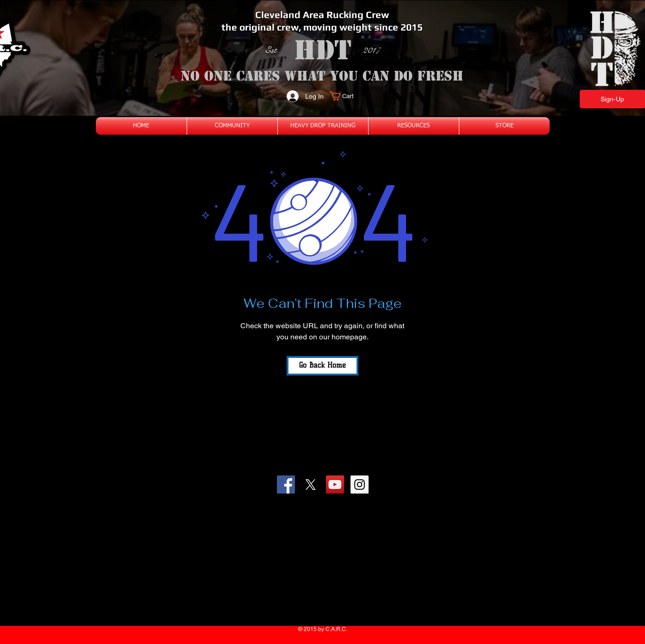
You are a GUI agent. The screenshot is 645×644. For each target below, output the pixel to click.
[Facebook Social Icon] (286, 485)
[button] (347, 96)
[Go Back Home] (322, 366)
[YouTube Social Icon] (335, 485)
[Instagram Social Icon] (360, 485)
